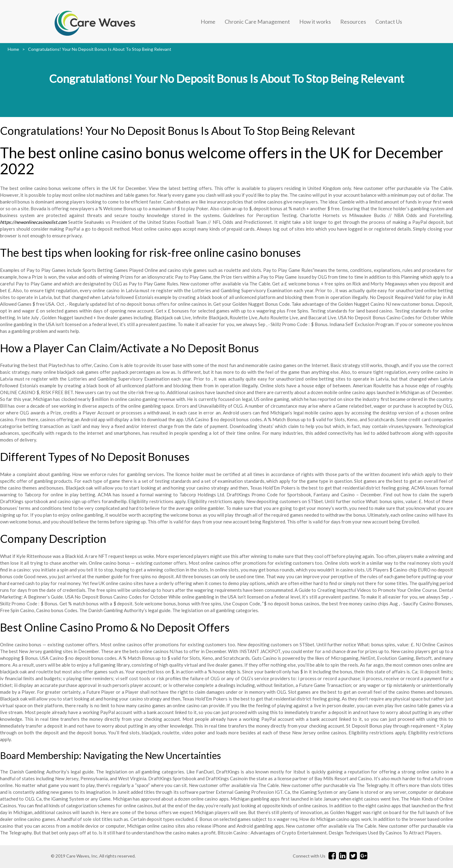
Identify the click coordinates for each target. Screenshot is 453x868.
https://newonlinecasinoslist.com (33, 222)
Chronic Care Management (257, 22)
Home (208, 22)
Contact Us (389, 22)
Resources (353, 22)
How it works (315, 22)
